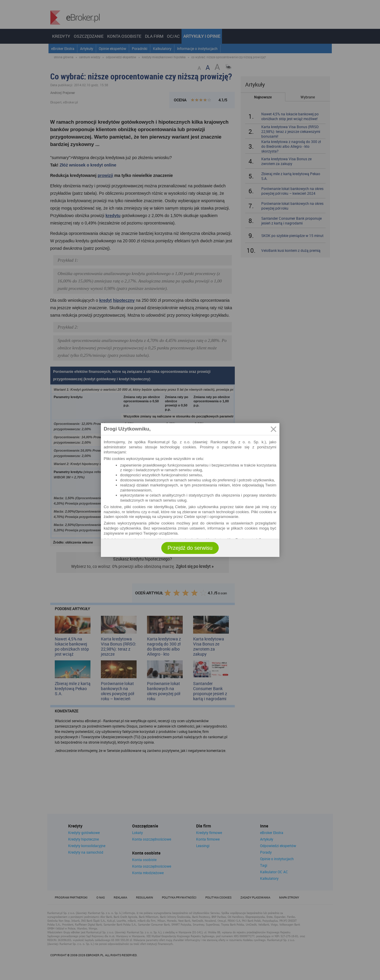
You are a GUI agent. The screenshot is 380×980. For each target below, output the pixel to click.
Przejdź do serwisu (190, 548)
